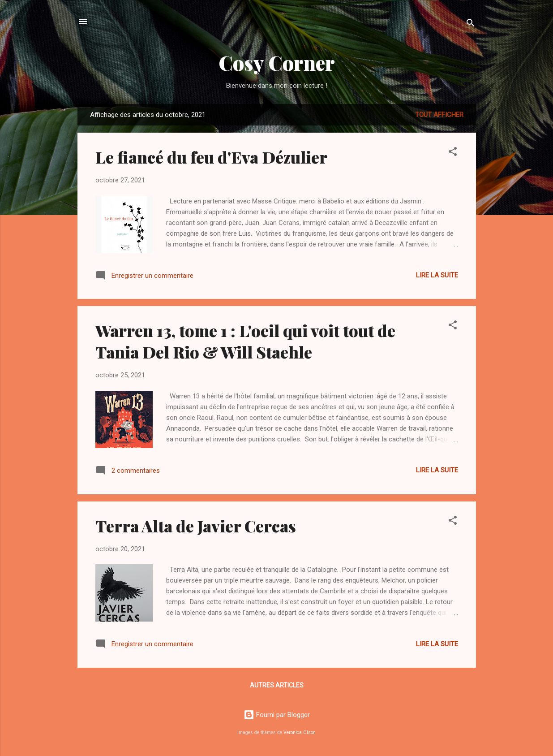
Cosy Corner (277, 63)
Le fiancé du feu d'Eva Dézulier (211, 157)
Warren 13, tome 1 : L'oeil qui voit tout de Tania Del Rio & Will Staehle (245, 341)
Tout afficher (439, 115)
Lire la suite (437, 275)
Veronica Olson (300, 732)
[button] (453, 153)
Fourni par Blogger (277, 715)
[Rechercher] (471, 24)
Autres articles (277, 685)
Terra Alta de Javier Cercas (196, 526)
